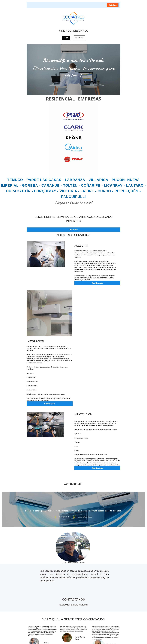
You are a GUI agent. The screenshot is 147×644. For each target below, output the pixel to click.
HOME (66, 38)
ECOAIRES (79, 38)
